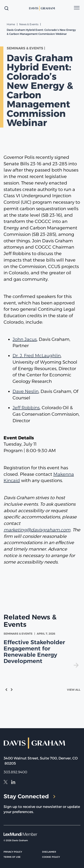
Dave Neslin (26, 391)
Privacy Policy (13, 852)
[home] (42, 8)
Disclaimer (49, 852)
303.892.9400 (15, 772)
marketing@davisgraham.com (37, 530)
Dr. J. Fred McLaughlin (37, 356)
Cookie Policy (51, 857)
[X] (6, 783)
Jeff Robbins (26, 408)
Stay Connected (29, 796)
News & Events (29, 24)
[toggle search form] (6, 8)
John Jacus (25, 339)
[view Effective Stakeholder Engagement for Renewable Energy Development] (42, 650)
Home (11, 24)
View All (74, 690)
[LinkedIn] (13, 783)
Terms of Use (12, 857)
